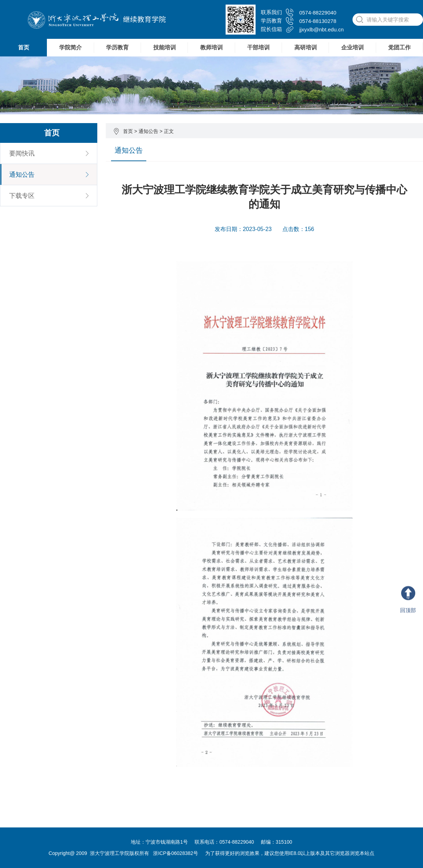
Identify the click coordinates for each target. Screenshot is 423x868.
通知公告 (148, 131)
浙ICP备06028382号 (176, 853)
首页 (24, 47)
